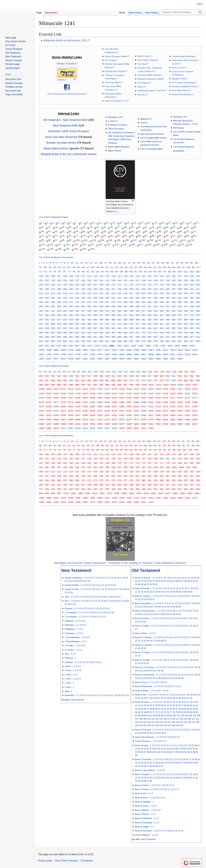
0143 (129, 393)
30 (70, 227)
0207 (114, 406)
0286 (42, 424)
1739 (155, 346)
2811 (173, 354)
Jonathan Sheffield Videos (184, 86)
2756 (63, 354)
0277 (136, 419)
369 (174, 315)
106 (127, 240)
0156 (63, 398)
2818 (63, 359)
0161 (100, 398)
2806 (136, 354)
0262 (187, 415)
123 (108, 245)
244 (71, 298)
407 (77, 324)
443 (131, 328)
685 (149, 341)
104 (110, 240)
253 (125, 298)
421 (162, 324)
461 (77, 333)
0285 (195, 419)
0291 (78, 424)
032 (59, 376)
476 (168, 333)
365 (149, 315)
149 (149, 280)
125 (125, 245)
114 (192, 240)
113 (184, 240)
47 (187, 227)
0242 (42, 415)
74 (56, 236)
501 (155, 337)
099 (137, 385)
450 (174, 328)
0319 (122, 428)
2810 (165, 354)
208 (180, 289)
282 (137, 302)
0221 (56, 411)
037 (89, 376)
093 (101, 385)
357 (101, 315)
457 (53, 333)
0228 (107, 411)
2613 (173, 350)
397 (180, 320)
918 (83, 346)
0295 (107, 424)
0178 (63, 402)
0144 (136, 393)
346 (198, 311)
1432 (141, 346)
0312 (71, 428)
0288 (56, 424)
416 (131, 324)
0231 (129, 411)
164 (77, 285)
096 (119, 385)
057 (47, 380)
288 (174, 302)
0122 (144, 389)
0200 (63, 406)
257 (149, 298)
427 (198, 324)
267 (47, 302)
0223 (71, 411)
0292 (85, 424)
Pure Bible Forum (180, 90)
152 (168, 280)
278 (113, 302)
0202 (78, 406)
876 (59, 346)
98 (63, 240)
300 (83, 306)
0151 (187, 393)
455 (41, 333)
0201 (71, 406)
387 (119, 320)
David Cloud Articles (181, 94)
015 (114, 372)
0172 (180, 398)
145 (125, 280)
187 (53, 289)
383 (95, 320)
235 (180, 293)
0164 (122, 398)
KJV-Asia (142, 64)
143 (113, 280)
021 (150, 372)
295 (53, 306)
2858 (114, 359)
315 (174, 306)
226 (125, 293)
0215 (173, 406)
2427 (100, 350)
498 (137, 337)
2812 (180, 354)
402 (47, 324)
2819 (71, 359)
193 (89, 289)
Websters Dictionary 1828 (150, 79)
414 (119, 324)
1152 (104, 346)
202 (143, 289)
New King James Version (152, 134)
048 (155, 376)
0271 (93, 419)
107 (135, 240)
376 (53, 320)
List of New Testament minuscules (56, 257)
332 (113, 311)
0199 (56, 406)
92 (181, 236)
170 (113, 285)
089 (77, 385)
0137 (85, 393)
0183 (100, 402)
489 (83, 337)
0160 (93, 398)
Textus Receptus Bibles (116, 56)
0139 (100, 393)
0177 (56, 402)
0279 (151, 419)
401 (41, 324)
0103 (166, 385)
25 (197, 223)
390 (137, 320)
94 (194, 236)
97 (56, 240)
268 (53, 302)
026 (180, 372)
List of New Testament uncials (54, 366)
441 (119, 328)
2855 (93, 359)
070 (125, 380)
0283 (180, 419)
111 (167, 240)
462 (83, 333)
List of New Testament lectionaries (56, 435)
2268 (78, 350)
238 (198, 293)
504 (174, 337)
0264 (42, 419)
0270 (85, 419)
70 (187, 231)
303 (101, 306)
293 (41, 306)
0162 (107, 398)
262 (180, 298)
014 (108, 372)
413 (113, 324)
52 (63, 231)
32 (84, 227)
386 (113, 320)
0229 (114, 411)
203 (149, 289)
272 (77, 302)
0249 (93, 415)
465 (101, 333)
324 (65, 311)
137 (67, 249)
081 (192, 380)
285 (155, 302)
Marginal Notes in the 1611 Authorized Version (68, 154)
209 (186, 289)
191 (77, 289)
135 (51, 249)
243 (65, 298)
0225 (85, 411)
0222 (63, 411)
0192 (165, 402)
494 (113, 337)
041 (113, 376)
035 (77, 376)
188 (59, 289)
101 (86, 240)
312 (155, 306)
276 (101, 302)
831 (53, 346)
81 (105, 236)
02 (45, 372)
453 (192, 328)
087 (65, 385)
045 (137, 376)
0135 (71, 393)
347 (41, 315)
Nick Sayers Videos (147, 60)
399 (192, 320)
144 (119, 280)
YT (125, 101)
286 (162, 302)
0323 (151, 428)
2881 (158, 359)
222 (101, 293)
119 (76, 245)
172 (125, 285)
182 (186, 285)
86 (139, 236)
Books (111, 147)
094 (107, 385)
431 (59, 328)
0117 (107, 389)
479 (186, 333)
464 (95, 333)
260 (168, 298)
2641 (42, 354)
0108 (42, 389)
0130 (42, 393)
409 (89, 324)
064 (89, 380)
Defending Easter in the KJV (151, 91)
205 (162, 289)
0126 (173, 389)
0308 (42, 428)
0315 (93, 428)
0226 (93, 411)
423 (174, 324)
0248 (85, 415)
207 (174, 289)
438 (101, 328)
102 (94, 240)
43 (160, 227)
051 (174, 376)
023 (162, 372)
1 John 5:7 (113, 121)
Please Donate (66, 64)
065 (95, 380)
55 (84, 231)
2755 (56, 354)
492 (101, 337)
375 (47, 320)
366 (155, 315)
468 (119, 333)
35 (105, 227)
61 (125, 231)
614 (71, 341)
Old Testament (52, 120)
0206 (107, 406)
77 (77, 236)
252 (119, 298)
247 (89, 298)
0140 (107, 393)
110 (159, 240)
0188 (136, 402)
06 (64, 372)
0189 (144, 402)
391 (143, 320)
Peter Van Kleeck (113, 101)
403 (53, 324)
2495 (158, 350)
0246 (71, 415)
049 (162, 376)
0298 (129, 424)
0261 (180, 415)
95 (42, 240)
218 (77, 293)
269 (59, 302)
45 (174, 227)
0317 (107, 428)
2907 (173, 359)
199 (125, 289)
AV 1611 (142, 95)
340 (162, 311)
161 (59, 285)
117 (59, 245)
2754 (49, 354)
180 (174, 285)
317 (186, 306)
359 (113, 315)
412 (107, 324)
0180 (78, 402)
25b (149, 441)
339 (155, 311)
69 (181, 231)
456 (47, 333)
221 (95, 293)
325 (71, 311)
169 (107, 285)
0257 (151, 415)
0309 (49, 428)
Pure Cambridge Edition (152, 149)
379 (71, 320)
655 (95, 341)
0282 (173, 419)
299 (77, 306)
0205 (100, 406)
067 (107, 380)
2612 (165, 350)
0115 (93, 389)
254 (131, 298)
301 (89, 306)
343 (180, 311)
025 (174, 372)
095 (113, 385)
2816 (49, 359)
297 (65, 306)
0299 (136, 424)
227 (131, 293)
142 (107, 280)
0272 (100, 419)
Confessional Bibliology (183, 56)
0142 (122, 393)
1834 (177, 346)
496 (125, 337)
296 (59, 306)
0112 (71, 389)
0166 (136, 398)
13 (114, 223)
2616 (195, 350)
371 (186, 315)
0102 (159, 385)
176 (149, 285)
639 (77, 341)
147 (137, 280)
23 (183, 223)
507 (192, 337)
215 (59, 293)
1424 (134, 346)
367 (162, 315)
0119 (122, 389)
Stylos (140, 87)
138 (76, 249)
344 (186, 311)
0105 (181, 385)
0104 (173, 385)
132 (182, 245)
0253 (122, 415)
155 (186, 280)
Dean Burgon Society (115, 71)
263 (186, 298)
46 (181, 227)
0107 (195, 385)
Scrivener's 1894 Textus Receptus (69, 131)
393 (155, 320)
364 (143, 315)
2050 (185, 346)
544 (41, 341)
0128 (187, 389)
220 (89, 293)
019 (138, 372)
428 (41, 328)
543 (198, 337)
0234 (144, 411)
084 (47, 385)
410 (95, 324)
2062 (63, 350)
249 (101, 298)
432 (65, 328)
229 (143, 293)
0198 (49, 406)
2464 (144, 350)
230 (149, 293)
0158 (78, 398)
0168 (151, 398)
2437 (107, 350)
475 (162, 333)
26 (42, 227)
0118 (114, 389)
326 (77, 311)
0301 (151, 424)
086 (59, 385)
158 (41, 285)
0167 (144, 398)
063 (83, 380)
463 (89, 333)
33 (91, 227)
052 (180, 376)
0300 (144, 424)
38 (125, 227)
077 (168, 380)
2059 (42, 350)
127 (141, 245)
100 (77, 240)
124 (116, 245)
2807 (144, 354)
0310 (56, 428)
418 (143, 324)
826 (186, 341)
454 (198, 328)
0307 (195, 424)
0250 (100, 415)
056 (41, 380)
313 (162, 306)
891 (65, 346)
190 (71, 289)
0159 (85, 398)
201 (137, 289)
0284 (187, 419)
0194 (180, 402)
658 (113, 341)
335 (131, 311)
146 (131, 280)
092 (95, 385)
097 (125, 385)
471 (137, 333)
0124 (158, 389)
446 (149, 328)
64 (146, 231)
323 (59, 311)
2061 (56, 350)
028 (193, 372)
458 (59, 333)
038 (95, 376)
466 (107, 333)
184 (198, 285)
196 (107, 289)
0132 (56, 393)
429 (47, 328)
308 (131, 306)
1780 (163, 346)
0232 (136, 411)
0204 (93, 406)
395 (168, 320)
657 (107, 341)
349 (53, 315)
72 (42, 236)
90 (167, 236)
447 (155, 328)
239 (41, 298)
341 (168, 311)
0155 (56, 398)
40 (139, 227)
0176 (49, 402)
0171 (173, 398)
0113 (78, 389)
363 (137, 315)
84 (125, 236)
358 (107, 315)
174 (137, 285)
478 (180, 333)
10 (93, 223)
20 (162, 223)
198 (119, 289)
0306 (187, 424)
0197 (42, 406)
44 (167, 227)
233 (168, 293)
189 (65, 289)
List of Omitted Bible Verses (153, 138)
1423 (126, 346)
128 (149, 245)
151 (162, 280)
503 (168, 337)
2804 (122, 354)
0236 (158, 411)
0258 (158, 415)
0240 (187, 411)
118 (67, 245)
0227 (100, 411)
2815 (42, 359)
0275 (122, 419)
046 (143, 376)
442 (125, 328)
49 (42, 231)
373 (198, 315)
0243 (49, 415)
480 (192, 333)
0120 (129, 389)
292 (198, 302)
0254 (129, 415)
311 (149, 306)
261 (174, 298)
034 (71, 376)
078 (174, 380)
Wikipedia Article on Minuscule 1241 (65, 40)
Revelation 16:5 (116, 117)
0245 (63, 415)
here (114, 212)
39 (132, 227)
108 (143, 240)
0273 (107, 419)
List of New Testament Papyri (54, 217)
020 (144, 372)
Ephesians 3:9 (180, 117)
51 (56, 231)
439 (107, 328)
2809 (158, 354)
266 (41, 302)
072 (137, 380)
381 (83, 320)
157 (198, 280)
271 (71, 302)
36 (111, 227)
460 (71, 333)
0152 (195, 393)
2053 (192, 346)
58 (105, 231)
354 (83, 315)
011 (90, 372)
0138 (93, 393)
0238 (173, 411)
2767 (85, 354)
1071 (90, 346)
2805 (129, 354)
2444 (114, 350)
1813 (170, 346)
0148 (165, 393)
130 (166, 245)
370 (180, 315)
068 (113, 380)
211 (198, 289)
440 (113, 328)
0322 (144, 428)
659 (119, 341)
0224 (78, 411)
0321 (136, 428)
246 (83, 298)
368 (168, 315)
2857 (107, 359)
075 (155, 380)
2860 (129, 359)
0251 (107, 415)
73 (49, 236)
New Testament (72, 120)
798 (162, 341)
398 (186, 320)
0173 (187, 398)
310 (143, 306)
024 (168, 372)
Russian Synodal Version (61, 143)
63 (139, 231)
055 (198, 376)
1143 (97, 346)
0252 (114, 415)
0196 (195, 402)
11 (100, 223)
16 (135, 223)
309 (137, 306)
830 (47, 346)
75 (63, 236)
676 (143, 341)
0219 (42, 411)
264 (192, 298)
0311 (63, 428)
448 (162, 328)
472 (143, 333)
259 (162, 298)
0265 (49, 419)
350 (59, 315)
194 (95, 289)
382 (89, 320)
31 (77, 227)
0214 (165, 406)
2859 (122, 359)
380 (77, 320)
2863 (151, 359)
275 (95, 302)
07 (69, 372)
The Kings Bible (112, 82)
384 (101, 320)
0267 (63, 419)
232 (162, 293)
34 (98, 227)
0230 (122, 411)
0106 (188, 385)
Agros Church (115, 151)
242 (59, 298)
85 (132, 236)
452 (186, 328)
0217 (187, 406)
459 (65, 333)
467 (113, 333)
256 (143, 298)
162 (65, 285)
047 (149, 376)
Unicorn (144, 123)
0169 (158, 398)
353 (77, 315)
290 (186, 302)
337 (143, 311)
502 (162, 337)
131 (174, 245)
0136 (78, 393)
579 (59, 341)
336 (137, 311)
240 (47, 298)
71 (194, 231)
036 (83, 376)
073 (143, 380)
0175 (42, 402)
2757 (71, 354)
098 (131, 385)
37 (118, 227)
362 (131, 315)
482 (41, 337)
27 (49, 227)
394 (162, 320)
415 (125, 324)
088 (71, 385)
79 (91, 236)
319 (198, 306)
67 (167, 231)
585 (65, 341)
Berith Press (143, 56)
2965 (180, 359)
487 (71, 337)
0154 (49, 398)
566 (53, 341)
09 (78, 372)
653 (83, 341)
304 (107, 306)
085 (53, 385)
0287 (49, 424)
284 (149, 302)
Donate (61, 80)
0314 (85, 428)
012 (96, 372)
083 (41, 385)
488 (77, 337)
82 (111, 236)
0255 (136, 415)
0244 (56, 415)
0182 (93, 402)
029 (41, 376)
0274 (114, 419)
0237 (165, 411)
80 (98, 236)
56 (91, 231)
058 (53, 380)
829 (41, 346)
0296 (114, 424)
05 (59, 372)
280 (125, 302)
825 (180, 341)
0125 (165, 389)
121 (92, 245)
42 (153, 227)
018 (132, 372)
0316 (100, 428)
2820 (78, 359)
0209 (129, 406)
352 (71, 315)
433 (71, 328)
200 (131, 289)
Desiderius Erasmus (118, 125)
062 (77, 380)
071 (131, 380)
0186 (122, 402)
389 (131, 320)
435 (83, 328)
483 (47, 337)
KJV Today (110, 60)
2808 (151, 354)
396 (174, 320)
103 (102, 240)
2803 (114, 354)
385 (107, 320)
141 (101, 280)
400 (198, 320)
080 (186, 380)
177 (155, 285)
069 (119, 380)
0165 (129, 398)
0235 (151, 411)
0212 (151, 406)
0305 (180, 424)
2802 (107, 354)
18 (149, 223)
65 (153, 231)
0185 (114, 402)
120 (84, 245)
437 (95, 328)
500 (149, 337)
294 (47, 306)
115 (43, 245)
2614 (180, 350)
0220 (49, 411)
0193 (173, 402)
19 (155, 223)
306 (119, 306)
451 (180, 328)
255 (137, 298)
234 (174, 293)
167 (95, 285)
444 (137, 328)
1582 (148, 346)
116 (51, 245)
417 (137, 324)
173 (131, 285)
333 (119, 311)
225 (119, 293)
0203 (85, 406)
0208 (122, 406)
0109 (49, 389)
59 (111, 231)
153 (174, 280)
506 (186, 337)
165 (83, 285)
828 (198, 341)
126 (133, 245)
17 (142, 223)
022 (156, 372)
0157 (71, 398)
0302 (158, 424)
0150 (180, 393)
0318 (114, 428)
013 (102, 372)
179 (168, 285)
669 (137, 341)
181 (180, 285)
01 (40, 372)
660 (125, 341)
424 (180, 324)
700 (155, 341)
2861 (136, 359)
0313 (78, 428)
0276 (129, 419)
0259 (165, 415)
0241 (195, 411)
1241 (112, 346)
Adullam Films (179, 79)
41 (146, 227)
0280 (158, 419)
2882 (165, 359)
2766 (78, 354)
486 (65, 337)
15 (128, 223)
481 (198, 333)
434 (77, 328)
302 (95, 306)
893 (77, 346)
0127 (180, 389)
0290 (71, 424)
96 (49, 240)
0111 (63, 389)
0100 (144, 385)
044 (131, 376)
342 (174, 311)
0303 (165, 424)
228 (137, 293)
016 (120, 372)
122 (100, 245)
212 (41, 293)
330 (101, 311)
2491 (151, 350)
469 (125, 333)
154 (180, 280)
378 (65, 320)
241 (53, 298)
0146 (151, 393)
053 (186, 376)
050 (168, 376)
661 (131, 341)
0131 (49, 393)
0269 (78, 419)
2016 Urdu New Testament (61, 137)
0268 (71, 419)
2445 (122, 350)
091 (89, 385)
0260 (173, 415)
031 (53, 376)
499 (143, 337)
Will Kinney (179, 128)
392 (149, 320)
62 (132, 231)
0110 (56, 389)
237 (192, 293)
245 (77, 298)
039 (101, 376)
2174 (71, 350)
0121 (136, 389)
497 (131, 337)
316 (180, 306)
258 (155, 298)
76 (70, 236)
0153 (42, 398)
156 (192, 280)
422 (168, 324)
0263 (195, 415)
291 (192, 302)
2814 (195, 354)
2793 (100, 354)
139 (84, 249)
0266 (56, 419)
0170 (165, 398)
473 (149, 333)
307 (125, 306)
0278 (144, 419)
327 (83, 311)
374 (41, 320)
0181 (85, 402)
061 (71, 380)
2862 (144, 359)
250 (107, 298)
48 (194, 227)
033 (65, 376)
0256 (144, 415)
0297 (122, 424)
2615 (187, 350)
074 (149, 380)
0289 (63, 424)
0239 (180, 411)
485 (59, 337)
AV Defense (143, 83)
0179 (71, 402)
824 (174, 341)
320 (41, 311)
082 (198, 380)
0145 (144, 393)
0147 (158, 393)
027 (187, 372)
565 (47, 341)
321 (47, 311)
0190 (151, 402)
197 (113, 289)
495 (119, 337)
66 (160, 231)
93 (187, 236)
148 (143, 280)
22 (176, 223)
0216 (180, 406)
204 (155, 289)
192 (83, 289)
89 (160, 236)
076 (162, 380)
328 (89, 311)
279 (119, 302)
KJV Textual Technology (183, 83)
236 (186, 293)
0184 (107, 402)
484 (53, 337)
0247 (78, 415)
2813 (187, 354)
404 (59, 324)
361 (125, 315)
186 (47, 289)
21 (169, 223)
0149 (173, 393)
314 (168, 306)
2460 (136, 350)
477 (174, 333)
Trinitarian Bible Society (149, 75)
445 (143, 328)
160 (53, 285)
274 (89, 302)
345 (192, 311)
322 (53, 311)
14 (121, 223)
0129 (195, 389)
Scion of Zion (178, 68)
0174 (195, 398)
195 (101, 289)
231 (155, 293)
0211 (144, 406)
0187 (129, 402)
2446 (129, 350)
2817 (56, 359)
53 (70, 231)
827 (192, 341)
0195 (187, 402)
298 (71, 306)
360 (119, 315)
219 (83, 293)
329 (95, 311)
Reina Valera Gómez (56, 148)
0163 (114, 398)
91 (174, 236)
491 (95, 337)
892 (71, 346)
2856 (100, 359)
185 (41, 289)
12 (107, 223)
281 (131, 302)
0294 (100, 424)
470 (131, 333)
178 (162, 285)
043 (125, 376)
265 (198, 298)
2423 (93, 350)
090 (83, 385)
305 (113, 306)
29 (63, 227)
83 (118, 236)
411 (101, 324)
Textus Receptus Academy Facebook (66, 94)
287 (168, 302)
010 (84, 372)
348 (47, 315)
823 (168, 341)
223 (107, 293)
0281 (165, 419)
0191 (158, 402)
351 (65, 315)
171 (119, 285)
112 (176, 240)
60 (118, 231)
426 (192, 324)
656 (101, 341)
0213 (158, 406)
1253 (119, 346)
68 (174, 231)
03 (50, 372)
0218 (195, 406)
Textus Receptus (116, 129)
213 (47, 293)
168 (101, 285)
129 (157, 245)
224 (113, 293)
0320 (129, 428)
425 (186, 324)
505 (180, 337)
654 (89, 341)
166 (89, 285)
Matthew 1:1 (146, 119)
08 (74, 372)
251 (113, 298)
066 (101, 380)
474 (155, 333)
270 (65, 302)
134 (43, 249)
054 (192, 376)
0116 (100, 389)
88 (153, 236)
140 (92, 249)
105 (118, 240)
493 (107, 337)
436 (89, 328)
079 (180, 380)
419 (149, 324)
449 (168, 328)
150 (155, 280)
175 (143, 285)
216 (65, 293)
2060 (49, 350)
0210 (136, 406)
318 (192, 306)
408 (83, 324)
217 (71, 293)
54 (77, 231)
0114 (85, 389)
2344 (85, 350)
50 (49, 231)
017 (126, 372)
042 (119, 376)
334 (125, 311)
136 (59, 249)
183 (192, 285)
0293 (93, 424)
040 (107, 376)
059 (59, 380)
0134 (63, 393)
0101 (151, 385)
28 (56, 227)
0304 (173, 424)
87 (146, 236)
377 (59, 320)
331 (107, 311)
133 (190, 245)
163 (71, 285)
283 (143, 302)
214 (53, 293)
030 (47, 376)
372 (192, 315)
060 (65, 380)
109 (151, 240)
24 (190, 223)
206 (168, 289)
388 (125, 320)
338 (149, 311)
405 (65, 324)
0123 (151, 389)
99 (70, 240)
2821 (85, 359)
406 (71, 324)
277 (107, 302)
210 (192, 289)
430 (53, 328)
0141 (114, 393)
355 (89, 315)
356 (95, 315)
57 (98, 231)
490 (89, 337)
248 (95, 298)
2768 (93, 354)
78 (84, 236)
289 (180, 302)
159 (47, 285)
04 (55, 372)
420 (155, 324)
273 (83, 302)
